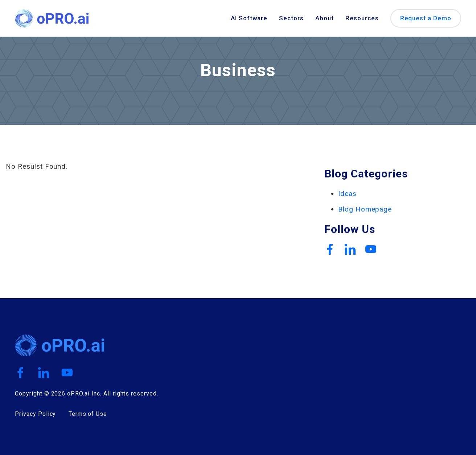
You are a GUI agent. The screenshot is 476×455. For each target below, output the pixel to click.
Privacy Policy (35, 414)
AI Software (249, 18)
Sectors (291, 18)
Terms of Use (88, 414)
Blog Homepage (365, 209)
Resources (362, 18)
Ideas (347, 194)
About (325, 18)
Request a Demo (426, 18)
